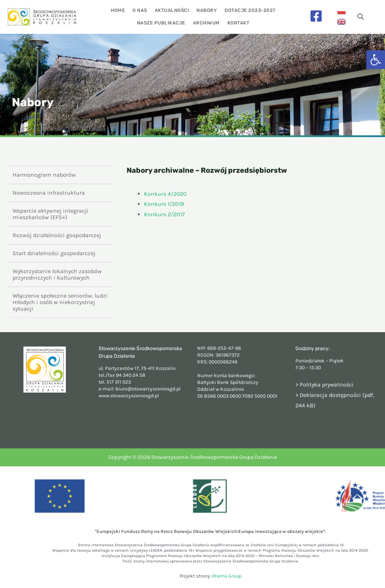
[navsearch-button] (360, 17)
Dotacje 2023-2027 (249, 10)
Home (119, 10)
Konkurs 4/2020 (166, 194)
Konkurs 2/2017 (164, 214)
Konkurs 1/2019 (164, 204)
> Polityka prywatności (325, 385)
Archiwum (206, 23)
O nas (140, 10)
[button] (376, 60)
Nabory (206, 10)
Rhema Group (227, 576)
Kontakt (238, 23)
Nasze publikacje (162, 23)
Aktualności (172, 10)
